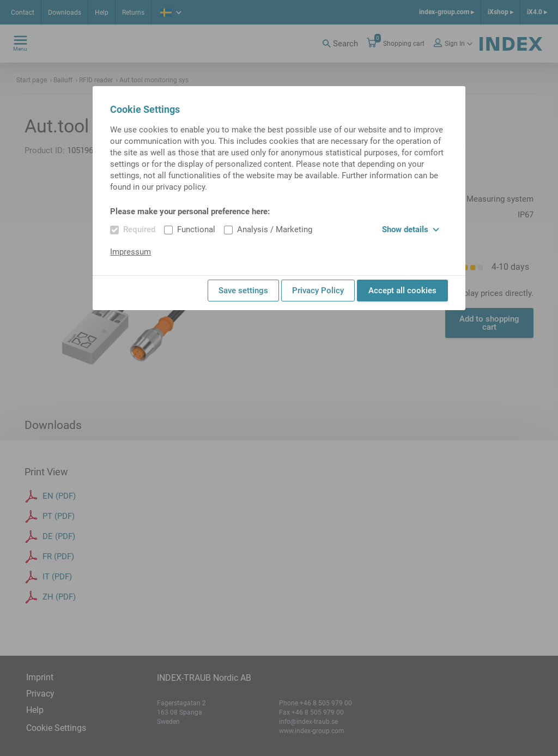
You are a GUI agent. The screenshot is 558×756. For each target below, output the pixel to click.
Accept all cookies (402, 291)
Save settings (243, 291)
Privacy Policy (318, 291)
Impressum (131, 252)
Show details (411, 229)
